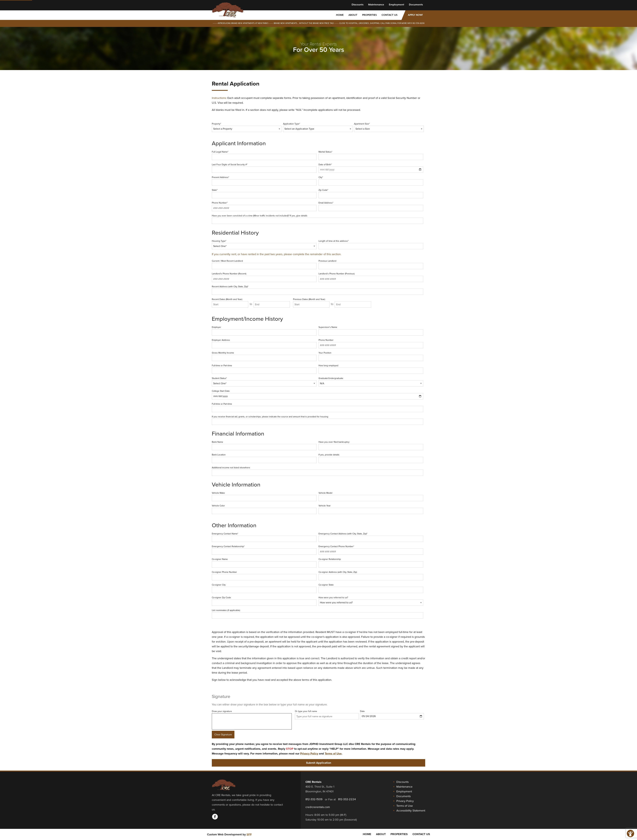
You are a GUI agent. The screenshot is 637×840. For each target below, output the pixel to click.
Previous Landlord (371, 264)
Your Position (371, 356)
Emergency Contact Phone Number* (371, 550)
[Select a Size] (389, 129)
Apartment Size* (389, 127)
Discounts (358, 5)
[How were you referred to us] (371, 603)
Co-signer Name (264, 562)
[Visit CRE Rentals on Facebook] (215, 819)
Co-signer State (371, 588)
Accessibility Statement (411, 811)
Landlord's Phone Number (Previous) (371, 277)
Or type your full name (327, 715)
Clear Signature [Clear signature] (223, 735)
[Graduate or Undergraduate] (371, 383)
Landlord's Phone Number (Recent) (264, 277)
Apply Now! (415, 15)
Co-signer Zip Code (264, 601)
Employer (264, 330)
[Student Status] (264, 383)
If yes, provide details (371, 458)
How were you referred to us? (371, 601)
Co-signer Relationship (371, 562)
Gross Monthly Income (264, 356)
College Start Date (317, 394)
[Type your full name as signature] (327, 716)
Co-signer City (264, 588)
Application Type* (318, 127)
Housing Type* (264, 244)
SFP (249, 834)
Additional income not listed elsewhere (317, 471)
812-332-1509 (314, 799)
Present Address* (264, 181)
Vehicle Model (371, 496)
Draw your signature (252, 724)
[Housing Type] (264, 246)
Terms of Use (333, 754)
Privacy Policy (309, 754)
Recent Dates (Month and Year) (230, 303)
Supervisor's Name (371, 330)
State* (264, 193)
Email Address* (371, 206)
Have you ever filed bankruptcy (371, 445)
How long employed (371, 369)
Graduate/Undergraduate (371, 382)
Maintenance (376, 5)
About (353, 15)
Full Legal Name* (264, 155)
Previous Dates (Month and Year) (311, 303)
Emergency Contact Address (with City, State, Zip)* (371, 537)
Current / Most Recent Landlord (264, 264)
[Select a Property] (247, 129)
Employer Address (264, 343)
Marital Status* (371, 155)
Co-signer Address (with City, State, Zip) (371, 575)
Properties (369, 15)
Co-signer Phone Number (264, 575)
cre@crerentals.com (318, 807)
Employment (397, 5)
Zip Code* (371, 193)
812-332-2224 (347, 799)
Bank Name (264, 445)
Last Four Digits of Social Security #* (264, 168)
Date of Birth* (371, 168)
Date (392, 715)
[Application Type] (318, 129)
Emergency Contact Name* (264, 537)
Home (340, 15)
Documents (416, 5)
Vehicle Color (264, 509)
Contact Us (390, 15)
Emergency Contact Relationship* (264, 550)
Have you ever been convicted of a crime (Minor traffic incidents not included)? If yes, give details (317, 219)
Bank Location (264, 458)
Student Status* (264, 382)
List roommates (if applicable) (317, 614)
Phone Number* (264, 206)
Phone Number (371, 343)
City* (371, 181)
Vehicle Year (371, 509)
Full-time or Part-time (264, 369)
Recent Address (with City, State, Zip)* (317, 290)
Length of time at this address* (371, 244)
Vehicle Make (264, 496)
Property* (247, 127)
